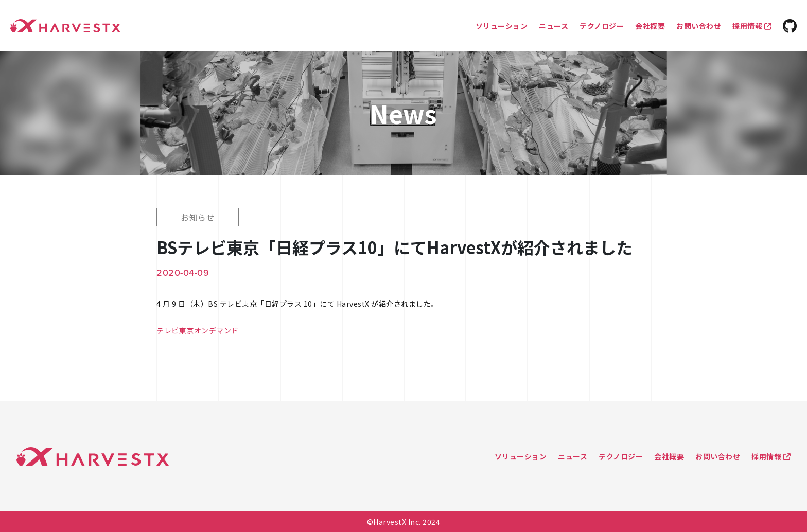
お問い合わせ (699, 26)
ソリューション (502, 26)
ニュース (554, 26)
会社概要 (650, 26)
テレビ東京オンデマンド (198, 330)
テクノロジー (602, 26)
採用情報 (752, 26)
